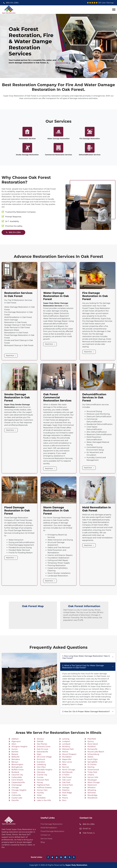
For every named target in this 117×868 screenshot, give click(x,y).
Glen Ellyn (41, 767)
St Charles (92, 764)
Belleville (16, 757)
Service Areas (46, 839)
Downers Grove (44, 747)
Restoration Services (27, 139)
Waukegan (92, 780)
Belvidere (16, 759)
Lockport (66, 741)
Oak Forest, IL (89, 833)
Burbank (15, 772)
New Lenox (67, 762)
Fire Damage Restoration (90, 139)
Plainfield (92, 739)
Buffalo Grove (18, 770)
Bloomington (17, 764)
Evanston (41, 762)
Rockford (91, 747)
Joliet (39, 795)
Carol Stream (17, 780)
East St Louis (42, 749)
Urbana (91, 775)
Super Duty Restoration (76, 865)
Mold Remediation (49, 828)
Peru (64, 800)
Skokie (90, 757)
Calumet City (17, 775)
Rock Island (93, 744)
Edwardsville (42, 752)
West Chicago (94, 782)
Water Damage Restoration (58, 139)
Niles (64, 764)
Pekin (65, 795)
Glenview (41, 772)
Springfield (92, 762)
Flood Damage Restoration (52, 831)
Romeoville (92, 749)
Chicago (15, 788)
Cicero (14, 793)
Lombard (66, 744)
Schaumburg (93, 754)
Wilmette (92, 793)
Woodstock (92, 798)
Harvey (40, 782)
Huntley (40, 793)
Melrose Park (68, 749)
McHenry (66, 747)
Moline (65, 752)
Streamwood (93, 770)
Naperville (67, 759)
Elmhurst (41, 759)
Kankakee (41, 798)
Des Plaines (42, 744)
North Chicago (69, 770)
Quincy (91, 741)
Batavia (15, 754)
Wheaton (92, 788)
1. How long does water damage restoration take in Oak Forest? (86, 657)
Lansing (66, 739)
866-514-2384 (12, 3)
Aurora (15, 749)
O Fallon (66, 775)
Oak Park (66, 782)
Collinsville (16, 795)
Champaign (17, 785)
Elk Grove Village (44, 757)
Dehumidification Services (90, 155)
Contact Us (45, 835)
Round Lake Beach (96, 752)
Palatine (66, 790)
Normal (66, 767)
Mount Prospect (69, 754)
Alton (14, 744)
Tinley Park (92, 772)
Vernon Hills (93, 777)
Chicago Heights (19, 790)
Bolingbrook (17, 767)
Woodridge (92, 795)
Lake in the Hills (44, 800)
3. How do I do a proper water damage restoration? (86, 712)
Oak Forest (67, 777)
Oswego (66, 788)
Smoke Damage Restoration (27, 155)
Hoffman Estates (44, 788)
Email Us (87, 829)
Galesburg (41, 764)
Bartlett (15, 752)
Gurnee (40, 777)
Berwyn (15, 762)
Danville (15, 800)
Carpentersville (18, 782)
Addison (15, 739)
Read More (10, 356)
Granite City (42, 775)
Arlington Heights (19, 747)
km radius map (33, 619)
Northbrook (67, 772)
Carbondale (17, 777)
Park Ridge (67, 793)
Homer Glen (42, 790)
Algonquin (16, 741)
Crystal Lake (17, 798)
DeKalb (40, 741)
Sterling (91, 767)
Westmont (92, 785)
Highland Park (43, 785)
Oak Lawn (67, 780)
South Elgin (93, 759)
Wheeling (92, 790)
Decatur (40, 739)
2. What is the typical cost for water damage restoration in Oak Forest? (83, 667)
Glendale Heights (44, 770)
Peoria (65, 798)
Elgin (39, 754)
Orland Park (67, 785)
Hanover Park (43, 780)
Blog (43, 842)
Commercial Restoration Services (59, 155)
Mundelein (67, 757)
